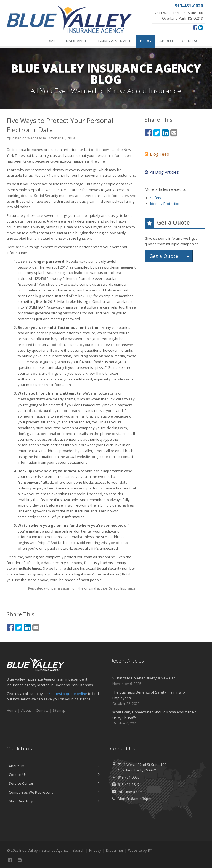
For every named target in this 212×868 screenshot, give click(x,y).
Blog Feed (157, 154)
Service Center (54, 783)
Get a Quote (164, 256)
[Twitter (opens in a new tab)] (19, 627)
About (166, 41)
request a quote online (68, 694)
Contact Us (54, 775)
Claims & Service (113, 41)
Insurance (76, 41)
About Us (54, 766)
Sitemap (59, 711)
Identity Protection (165, 204)
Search (79, 850)
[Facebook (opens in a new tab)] (195, 27)
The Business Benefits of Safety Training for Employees (158, 698)
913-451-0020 (129, 777)
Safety (156, 198)
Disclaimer (115, 850)
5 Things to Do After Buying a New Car (158, 681)
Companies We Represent (54, 792)
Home (50, 41)
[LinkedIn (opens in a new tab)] (201, 27)
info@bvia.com (130, 792)
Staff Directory (54, 801)
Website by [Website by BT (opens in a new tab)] (140, 850)
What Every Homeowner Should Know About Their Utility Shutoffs (158, 718)
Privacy (95, 850)
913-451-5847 (129, 784)
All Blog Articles (162, 172)
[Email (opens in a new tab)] (36, 627)
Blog (145, 41)
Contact (192, 41)
